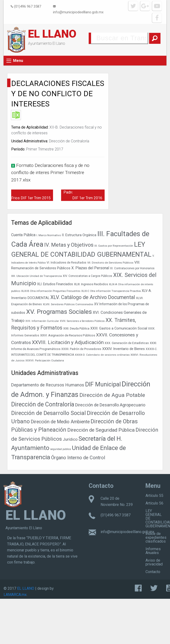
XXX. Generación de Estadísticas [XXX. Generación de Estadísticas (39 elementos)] (127, 343)
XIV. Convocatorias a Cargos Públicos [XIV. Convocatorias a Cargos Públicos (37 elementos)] (87, 276)
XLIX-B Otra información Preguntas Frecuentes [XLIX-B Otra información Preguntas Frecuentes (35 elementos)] (51, 291)
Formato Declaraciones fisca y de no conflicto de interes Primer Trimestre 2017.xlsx (50, 173)
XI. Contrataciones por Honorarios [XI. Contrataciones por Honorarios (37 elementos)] (132, 268)
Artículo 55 (154, 496)
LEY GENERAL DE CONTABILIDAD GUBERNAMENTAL (158, 518)
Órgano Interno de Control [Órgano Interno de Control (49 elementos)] (78, 458)
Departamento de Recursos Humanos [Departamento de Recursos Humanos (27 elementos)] (48, 385)
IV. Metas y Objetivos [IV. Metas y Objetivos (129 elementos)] (69, 245)
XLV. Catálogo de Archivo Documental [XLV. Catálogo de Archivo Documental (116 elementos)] (93, 297)
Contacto (153, 572)
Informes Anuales (153, 551)
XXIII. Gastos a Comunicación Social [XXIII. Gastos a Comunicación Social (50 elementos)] (119, 328)
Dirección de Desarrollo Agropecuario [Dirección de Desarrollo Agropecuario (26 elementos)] (110, 405)
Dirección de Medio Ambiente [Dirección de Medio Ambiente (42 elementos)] (60, 422)
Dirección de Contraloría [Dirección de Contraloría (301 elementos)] (43, 404)
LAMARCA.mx (15, 595)
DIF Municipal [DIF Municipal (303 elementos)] (103, 384)
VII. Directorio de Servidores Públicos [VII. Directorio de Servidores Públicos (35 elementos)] (110, 263)
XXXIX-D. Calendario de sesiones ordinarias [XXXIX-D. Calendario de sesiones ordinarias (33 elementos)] (102, 355)
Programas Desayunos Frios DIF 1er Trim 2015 (31, 195)
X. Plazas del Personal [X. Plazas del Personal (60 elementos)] (90, 268)
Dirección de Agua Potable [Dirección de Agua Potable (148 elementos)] (112, 395)
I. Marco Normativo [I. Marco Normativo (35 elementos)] (49, 235)
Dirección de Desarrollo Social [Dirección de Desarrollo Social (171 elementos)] (49, 413)
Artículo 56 (154, 503)
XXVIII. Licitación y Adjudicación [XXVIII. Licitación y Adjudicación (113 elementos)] (68, 342)
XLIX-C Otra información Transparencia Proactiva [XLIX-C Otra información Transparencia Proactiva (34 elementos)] (111, 291)
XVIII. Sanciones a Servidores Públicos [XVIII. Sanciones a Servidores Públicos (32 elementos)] (82, 321)
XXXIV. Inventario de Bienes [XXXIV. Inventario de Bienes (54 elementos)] (124, 349)
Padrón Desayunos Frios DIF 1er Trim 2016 (84, 195)
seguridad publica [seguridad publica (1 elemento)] (61, 449)
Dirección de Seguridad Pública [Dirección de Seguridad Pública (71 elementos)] (101, 430)
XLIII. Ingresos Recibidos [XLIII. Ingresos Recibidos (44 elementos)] (91, 284)
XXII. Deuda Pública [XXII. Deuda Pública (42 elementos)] (76, 328)
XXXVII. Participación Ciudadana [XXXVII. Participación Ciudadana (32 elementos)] (45, 361)
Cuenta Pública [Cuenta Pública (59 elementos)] (23, 235)
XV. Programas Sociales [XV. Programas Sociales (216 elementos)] (59, 312)
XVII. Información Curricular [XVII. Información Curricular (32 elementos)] (42, 321)
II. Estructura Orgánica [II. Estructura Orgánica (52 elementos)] (79, 235)
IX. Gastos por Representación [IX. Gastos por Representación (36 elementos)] (114, 246)
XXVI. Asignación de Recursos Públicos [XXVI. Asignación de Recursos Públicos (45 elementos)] (68, 335)
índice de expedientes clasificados (156, 537)
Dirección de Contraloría (69, 141)
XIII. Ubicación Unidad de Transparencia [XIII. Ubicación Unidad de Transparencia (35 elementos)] (36, 276)
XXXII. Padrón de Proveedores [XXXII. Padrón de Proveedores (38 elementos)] (81, 349)
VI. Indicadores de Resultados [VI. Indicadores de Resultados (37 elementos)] (66, 263)
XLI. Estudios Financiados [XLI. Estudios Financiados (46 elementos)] (55, 284)
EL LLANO (52, 34)
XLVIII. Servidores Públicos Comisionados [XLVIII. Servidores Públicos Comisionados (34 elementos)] (68, 304)
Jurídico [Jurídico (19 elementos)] (70, 439)
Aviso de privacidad (154, 562)
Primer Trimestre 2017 (45, 149)
